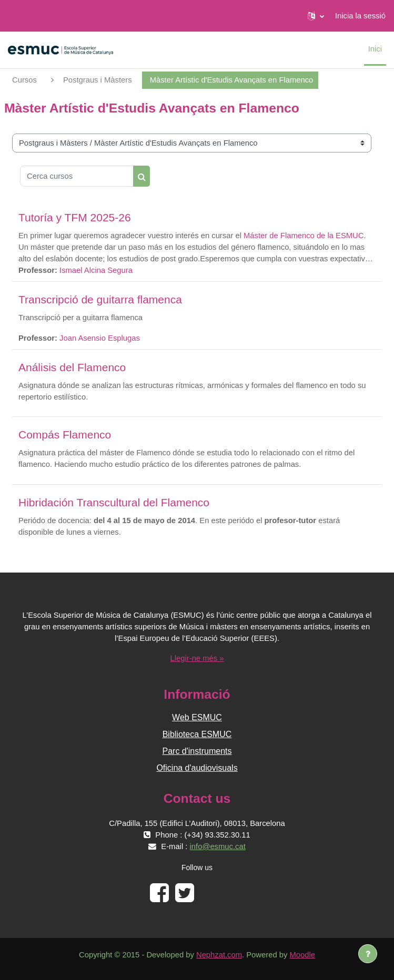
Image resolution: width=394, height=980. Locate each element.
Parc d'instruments (197, 751)
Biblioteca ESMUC (197, 734)
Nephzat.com (219, 955)
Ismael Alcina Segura (96, 270)
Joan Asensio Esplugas (100, 338)
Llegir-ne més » (197, 658)
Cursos (24, 80)
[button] (316, 16)
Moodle (302, 955)
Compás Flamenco (65, 435)
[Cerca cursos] (77, 176)
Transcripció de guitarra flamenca (100, 299)
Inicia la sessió (360, 16)
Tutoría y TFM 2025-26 (75, 217)
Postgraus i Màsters (98, 80)
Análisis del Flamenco (72, 367)
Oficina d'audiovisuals (197, 768)
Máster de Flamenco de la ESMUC (304, 236)
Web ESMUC (197, 717)
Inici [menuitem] (375, 49)
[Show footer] (368, 954)
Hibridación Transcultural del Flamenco (114, 502)
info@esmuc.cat (218, 846)
